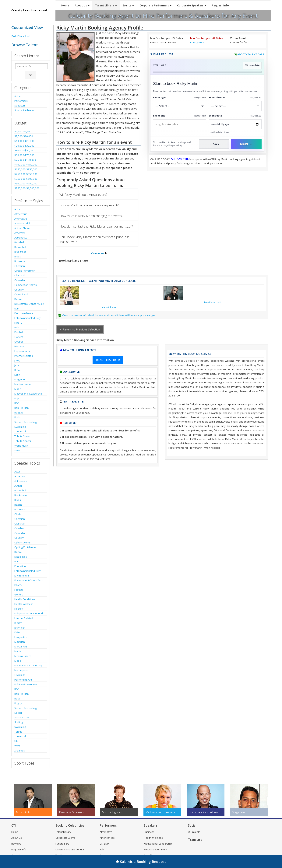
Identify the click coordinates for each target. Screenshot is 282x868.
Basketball (20, 247)
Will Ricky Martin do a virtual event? (83, 195)
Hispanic (19, 346)
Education (20, 566)
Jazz (17, 365)
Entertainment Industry (28, 318)
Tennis (18, 732)
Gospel (19, 342)
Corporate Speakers (192, 5)
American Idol (22, 223)
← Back (214, 144)
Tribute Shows (23, 441)
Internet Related (24, 356)
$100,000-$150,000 (26, 165)
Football (19, 332)
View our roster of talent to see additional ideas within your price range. (109, 315)
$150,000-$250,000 (26, 169)
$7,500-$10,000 (24, 136)
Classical (19, 275)
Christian (20, 266)
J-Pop (17, 361)
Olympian (20, 675)
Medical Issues (23, 384)
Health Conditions (25, 599)
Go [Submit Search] (31, 75)
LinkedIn (194, 832)
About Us (82, 5)
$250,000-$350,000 (26, 174)
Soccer (18, 713)
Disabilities (21, 557)
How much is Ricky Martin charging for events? (91, 216)
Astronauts (21, 238)
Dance (18, 299)
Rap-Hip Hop (22, 408)
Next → (246, 144)
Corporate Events (65, 838)
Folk (17, 327)
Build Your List (21, 36)
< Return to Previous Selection (80, 329)
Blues (18, 256)
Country (19, 290)
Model (18, 389)
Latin (17, 375)
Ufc (16, 741)
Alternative (21, 219)
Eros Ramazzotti (213, 302)
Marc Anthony (109, 307)
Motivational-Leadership (28, 394)
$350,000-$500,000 (26, 179)
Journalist (20, 628)
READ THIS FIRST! (108, 360)
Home (65, 5)
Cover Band (21, 294)
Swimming (20, 427)
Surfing (19, 722)
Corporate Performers (155, 5)
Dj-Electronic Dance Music (29, 304)
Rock (17, 417)
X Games (20, 751)
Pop (17, 398)
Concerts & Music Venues (70, 849)
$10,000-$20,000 (24, 141)
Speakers (20, 106)
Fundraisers (62, 844)
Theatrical (20, 431)
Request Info (220, 5)
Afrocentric (21, 214)
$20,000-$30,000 (24, 146)
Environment (22, 576)
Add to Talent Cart (251, 54)
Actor (17, 209)
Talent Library (106, 5)
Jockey (18, 623)
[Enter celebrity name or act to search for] (32, 66)
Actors (18, 96)
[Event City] (180, 124)
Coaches (19, 528)
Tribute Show (22, 436)
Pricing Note (197, 42)
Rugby (18, 703)
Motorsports (21, 670)
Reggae (19, 413)
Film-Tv (18, 323)
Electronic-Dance (24, 313)
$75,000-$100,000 (25, 160)
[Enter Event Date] (235, 124)
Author (18, 486)
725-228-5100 (180, 159)
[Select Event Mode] (235, 106)
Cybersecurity (22, 542)
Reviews (16, 844)
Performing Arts (23, 680)
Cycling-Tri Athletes (25, 547)
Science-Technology (26, 422)
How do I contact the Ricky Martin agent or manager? (96, 226)
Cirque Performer (25, 271)
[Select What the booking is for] (180, 106)
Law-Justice (21, 637)
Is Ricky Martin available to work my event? (89, 205)
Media (18, 651)
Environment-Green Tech (29, 580)
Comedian (20, 280)
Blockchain (21, 495)
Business (20, 261)
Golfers (19, 337)
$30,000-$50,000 (24, 150)
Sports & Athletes (24, 110)
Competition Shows (26, 285)
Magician (20, 379)
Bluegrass (20, 252)
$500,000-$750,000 (26, 183)
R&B (17, 403)
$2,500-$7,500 (23, 131)
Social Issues (22, 717)
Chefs (18, 514)
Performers (21, 101)
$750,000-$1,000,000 (27, 188)
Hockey (19, 609)
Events (128, 5)
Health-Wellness (24, 604)
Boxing (18, 505)
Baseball (19, 242)
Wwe (17, 450)
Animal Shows (22, 228)
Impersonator (22, 351)
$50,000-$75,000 (24, 155)
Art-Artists (20, 233)
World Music (21, 446)
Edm (17, 309)
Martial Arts (21, 647)
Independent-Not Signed (29, 613)
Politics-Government (26, 684)
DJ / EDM (104, 844)
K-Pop (18, 370)
